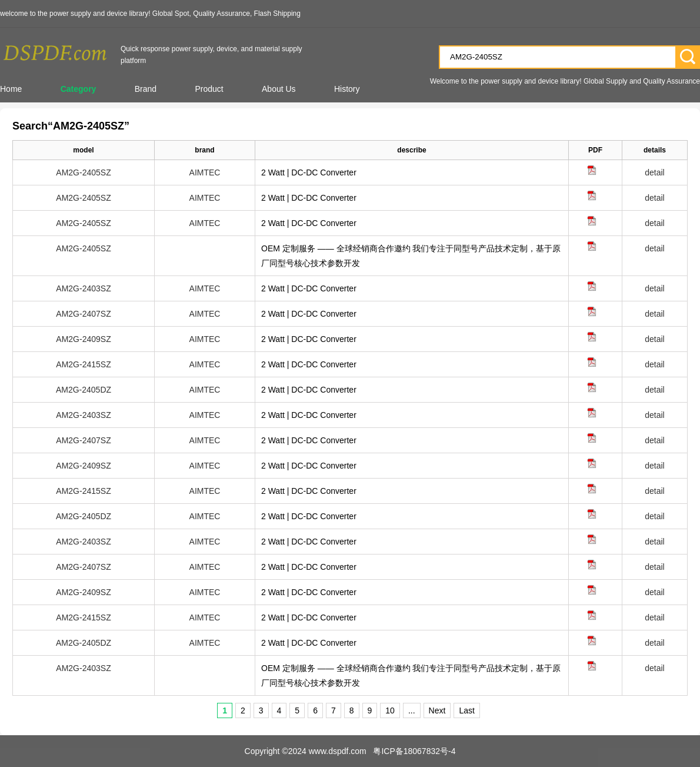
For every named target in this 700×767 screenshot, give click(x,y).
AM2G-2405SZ (83, 172)
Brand (146, 89)
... (412, 710)
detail (654, 172)
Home (11, 89)
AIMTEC (205, 172)
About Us (279, 89)
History (347, 89)
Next (437, 710)
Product (209, 89)
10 (390, 710)
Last (466, 710)
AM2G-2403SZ (83, 288)
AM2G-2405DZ (84, 390)
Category (79, 89)
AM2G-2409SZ (83, 339)
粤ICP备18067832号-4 (414, 751)
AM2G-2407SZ (83, 314)
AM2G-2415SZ (83, 364)
